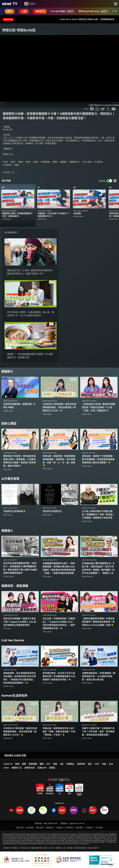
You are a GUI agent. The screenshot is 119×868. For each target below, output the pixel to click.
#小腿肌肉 (98, 162)
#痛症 (28, 162)
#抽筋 (36, 162)
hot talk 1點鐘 (63, 11)
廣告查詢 (40, 828)
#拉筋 (5, 162)
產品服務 (30, 828)
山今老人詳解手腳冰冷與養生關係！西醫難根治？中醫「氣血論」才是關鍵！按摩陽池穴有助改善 (98, 515)
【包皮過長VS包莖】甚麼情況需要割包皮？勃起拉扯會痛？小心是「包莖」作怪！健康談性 (99, 407)
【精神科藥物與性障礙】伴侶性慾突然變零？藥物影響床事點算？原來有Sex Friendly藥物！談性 (98, 622)
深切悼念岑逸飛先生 (52, 511)
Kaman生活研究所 (14, 696)
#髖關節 (63, 162)
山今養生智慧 (10, 479)
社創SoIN (42, 768)
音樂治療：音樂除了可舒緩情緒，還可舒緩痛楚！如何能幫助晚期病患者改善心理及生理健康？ (98, 459)
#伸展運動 (45, 162)
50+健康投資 (11, 233)
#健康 (20, 162)
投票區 (52, 768)
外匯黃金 (70, 764)
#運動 (55, 162)
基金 (90, 764)
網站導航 (79, 828)
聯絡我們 (50, 828)
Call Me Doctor (13, 640)
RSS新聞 (99, 828)
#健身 (13, 162)
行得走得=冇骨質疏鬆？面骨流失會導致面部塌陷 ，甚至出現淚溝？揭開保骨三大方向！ (59, 407)
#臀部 (17, 165)
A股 (62, 764)
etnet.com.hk (15, 755)
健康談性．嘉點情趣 (15, 586)
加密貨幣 (81, 764)
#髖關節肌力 (75, 162)
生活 (111, 764)
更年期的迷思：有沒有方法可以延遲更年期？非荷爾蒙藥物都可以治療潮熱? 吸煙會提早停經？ (59, 676)
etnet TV (8, 764)
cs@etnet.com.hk (77, 823)
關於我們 (20, 828)
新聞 (17, 764)
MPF (97, 764)
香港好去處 (30, 768)
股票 (24, 764)
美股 (55, 764)
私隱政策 (60, 828)
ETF (48, 764)
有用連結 (89, 828)
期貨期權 (33, 764)
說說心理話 (9, 423)
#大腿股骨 (7, 165)
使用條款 (69, 828)
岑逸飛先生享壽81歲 (14, 511)
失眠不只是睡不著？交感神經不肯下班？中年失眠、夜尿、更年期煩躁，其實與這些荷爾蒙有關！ (98, 732)
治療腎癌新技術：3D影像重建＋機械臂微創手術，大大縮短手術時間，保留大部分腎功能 (99, 676)
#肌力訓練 (87, 162)
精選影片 (7, 371)
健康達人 (7, 531)
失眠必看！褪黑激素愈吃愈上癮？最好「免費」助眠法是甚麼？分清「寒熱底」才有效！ (59, 732)
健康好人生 (17, 768)
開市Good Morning (94, 11)
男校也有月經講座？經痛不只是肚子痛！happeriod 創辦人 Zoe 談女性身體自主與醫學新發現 (20, 622)
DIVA (6, 768)
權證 (42, 764)
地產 (104, 764)
